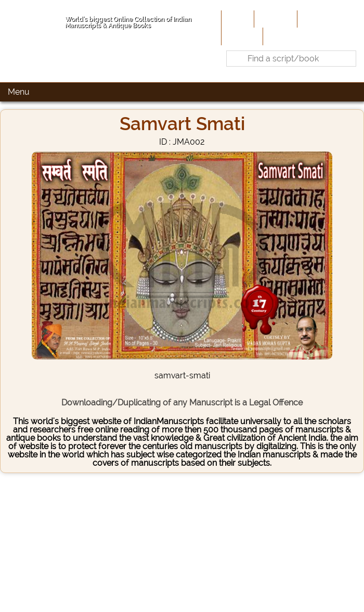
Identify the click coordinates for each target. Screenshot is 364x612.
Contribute (320, 19)
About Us (275, 19)
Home (237, 19)
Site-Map (241, 36)
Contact (281, 36)
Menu (19, 92)
